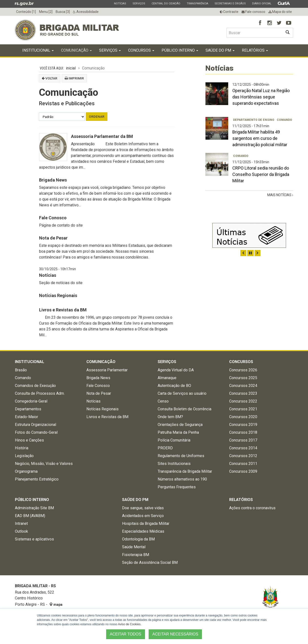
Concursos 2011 (243, 464)
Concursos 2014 (243, 448)
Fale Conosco (53, 218)
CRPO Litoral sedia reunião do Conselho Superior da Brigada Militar (261, 174)
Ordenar (97, 116)
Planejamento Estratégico (37, 479)
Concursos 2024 (243, 386)
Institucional (38, 50)
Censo (163, 401)
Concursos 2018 (243, 432)
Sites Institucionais (174, 464)
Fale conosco (253, 12)
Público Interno (180, 50)
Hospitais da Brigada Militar (146, 524)
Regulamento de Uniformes (181, 456)
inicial (71, 68)
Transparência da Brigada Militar (185, 471)
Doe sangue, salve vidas (143, 508)
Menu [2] (46, 12)
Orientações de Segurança (180, 425)
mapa (56, 605)
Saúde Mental (134, 547)
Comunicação (76, 50)
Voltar (50, 78)
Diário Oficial (262, 3)
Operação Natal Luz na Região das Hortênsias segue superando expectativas (261, 97)
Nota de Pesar (53, 238)
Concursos (141, 50)
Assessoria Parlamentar (107, 370)
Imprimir (74, 78)
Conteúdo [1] (26, 12)
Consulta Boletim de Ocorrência (185, 409)
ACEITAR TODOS (126, 634)
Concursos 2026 (243, 370)
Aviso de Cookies (129, 624)
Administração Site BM (34, 508)
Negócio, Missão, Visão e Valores (44, 464)
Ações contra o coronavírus (252, 508)
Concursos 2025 (243, 378)
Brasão (21, 370)
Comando (284, 120)
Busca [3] (63, 12)
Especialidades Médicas (143, 531)
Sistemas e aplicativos (34, 539)
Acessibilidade (86, 12)
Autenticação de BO (174, 386)
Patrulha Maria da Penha (178, 432)
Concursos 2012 (243, 456)
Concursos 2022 (243, 401)
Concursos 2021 (243, 409)
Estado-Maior (26, 417)
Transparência (197, 3)
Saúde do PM (220, 50)
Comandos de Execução (35, 386)
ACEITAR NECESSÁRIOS (175, 634)
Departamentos (28, 409)
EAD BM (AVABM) (30, 516)
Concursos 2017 (243, 440)
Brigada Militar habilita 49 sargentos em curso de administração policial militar (260, 138)
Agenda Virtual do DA (176, 370)
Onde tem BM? (170, 417)
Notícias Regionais (58, 295)
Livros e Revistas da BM (63, 310)
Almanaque (167, 378)
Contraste (229, 12)
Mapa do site (280, 12)
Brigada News (53, 180)
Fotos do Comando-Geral (36, 432)
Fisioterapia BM (136, 555)
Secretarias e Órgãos (230, 3)
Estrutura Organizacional (36, 425)
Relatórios (255, 50)
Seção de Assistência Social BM (150, 562)
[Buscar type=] (254, 33)
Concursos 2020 (243, 417)
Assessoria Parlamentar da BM (102, 136)
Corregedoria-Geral (31, 401)
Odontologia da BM (138, 539)
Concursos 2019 (243, 425)
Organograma (26, 471)
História (22, 448)
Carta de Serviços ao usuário (182, 393)
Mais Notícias (280, 195)
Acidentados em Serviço (143, 516)
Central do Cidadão (166, 3)
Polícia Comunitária (174, 440)
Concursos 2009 (243, 471)
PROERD (165, 448)
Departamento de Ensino (254, 120)
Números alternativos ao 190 (182, 479)
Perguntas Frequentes (177, 487)
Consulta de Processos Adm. (40, 393)
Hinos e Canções (29, 440)
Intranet (21, 524)
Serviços (139, 3)
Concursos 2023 (243, 393)
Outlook (21, 531)
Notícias (120, 3)
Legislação (24, 456)
